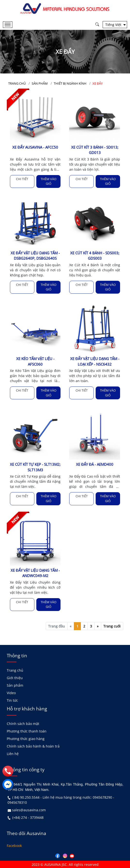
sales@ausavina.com (29, 810)
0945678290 (102, 797)
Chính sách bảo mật (23, 723)
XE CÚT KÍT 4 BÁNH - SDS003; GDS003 (95, 256)
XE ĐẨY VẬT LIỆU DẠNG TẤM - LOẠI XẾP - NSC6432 (95, 361)
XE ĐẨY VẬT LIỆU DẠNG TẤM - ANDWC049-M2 (35, 573)
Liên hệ (13, 753)
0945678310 (17, 802)
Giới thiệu (15, 678)
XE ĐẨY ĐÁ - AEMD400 (95, 464)
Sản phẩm (15, 685)
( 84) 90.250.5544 (26, 797)
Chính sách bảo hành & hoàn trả (33, 746)
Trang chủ (15, 670)
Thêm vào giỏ (49, 181)
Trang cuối (112, 626)
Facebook (14, 845)
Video (11, 693)
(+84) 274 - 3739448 (28, 817)
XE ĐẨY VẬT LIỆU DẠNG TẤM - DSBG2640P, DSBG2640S (35, 256)
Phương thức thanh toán (27, 731)
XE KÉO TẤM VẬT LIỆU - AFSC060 (35, 361)
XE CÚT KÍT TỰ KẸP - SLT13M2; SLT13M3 (35, 467)
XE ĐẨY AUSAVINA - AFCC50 (35, 147)
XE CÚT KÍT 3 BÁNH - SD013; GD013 (95, 150)
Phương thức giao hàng (26, 738)
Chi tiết (22, 179)
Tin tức (12, 700)
